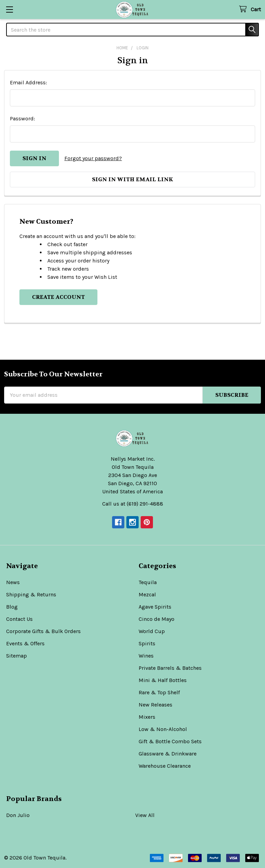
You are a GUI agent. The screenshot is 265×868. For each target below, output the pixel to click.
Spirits (147, 643)
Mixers (147, 717)
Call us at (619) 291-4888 (133, 504)
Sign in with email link (132, 179)
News (13, 582)
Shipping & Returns (31, 594)
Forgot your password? (93, 158)
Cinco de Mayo (157, 619)
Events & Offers (25, 643)
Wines (146, 656)
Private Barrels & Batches (170, 668)
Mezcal (147, 594)
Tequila (148, 582)
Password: (22, 118)
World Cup (152, 631)
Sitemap (17, 656)
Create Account (58, 297)
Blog (12, 607)
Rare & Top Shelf (159, 692)
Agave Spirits (155, 607)
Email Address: (28, 82)
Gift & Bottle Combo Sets (170, 741)
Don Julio (18, 815)
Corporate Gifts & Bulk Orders (43, 631)
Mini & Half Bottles (163, 680)
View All (145, 815)
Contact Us (19, 619)
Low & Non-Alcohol (163, 729)
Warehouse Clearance (165, 766)
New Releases (155, 705)
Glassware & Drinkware (168, 754)
